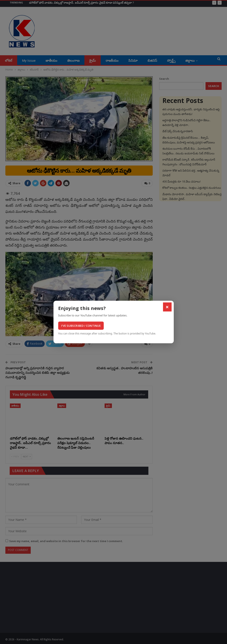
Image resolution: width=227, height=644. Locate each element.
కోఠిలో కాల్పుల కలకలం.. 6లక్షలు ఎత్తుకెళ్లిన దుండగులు (192, 188)
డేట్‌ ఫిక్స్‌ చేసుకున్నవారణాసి (178, 131)
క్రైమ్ (93, 60)
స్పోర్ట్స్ (171, 60)
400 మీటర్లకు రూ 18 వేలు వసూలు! (181, 181)
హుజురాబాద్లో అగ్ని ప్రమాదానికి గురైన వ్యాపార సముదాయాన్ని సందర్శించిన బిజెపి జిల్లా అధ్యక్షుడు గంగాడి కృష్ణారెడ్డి (37, 373)
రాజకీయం (112, 60)
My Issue (29, 60)
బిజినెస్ (152, 60)
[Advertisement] (39, 598)
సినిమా (133, 60)
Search (164, 79)
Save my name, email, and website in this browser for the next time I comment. (66, 541)
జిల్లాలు (190, 60)
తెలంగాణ (73, 60)
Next (27, 456)
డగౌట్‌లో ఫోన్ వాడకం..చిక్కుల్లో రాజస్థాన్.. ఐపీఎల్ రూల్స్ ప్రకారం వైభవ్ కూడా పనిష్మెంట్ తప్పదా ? (82, 3)
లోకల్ (9, 60)
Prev (15, 456)
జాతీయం (51, 60)
